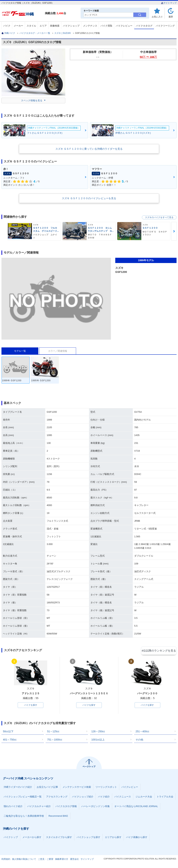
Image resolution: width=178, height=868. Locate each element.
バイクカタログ (144, 26)
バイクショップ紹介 (83, 797)
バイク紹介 (104, 797)
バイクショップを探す (88, 838)
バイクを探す (31, 705)
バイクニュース (123, 797)
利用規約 (6, 860)
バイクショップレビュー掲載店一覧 (23, 797)
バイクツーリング (165, 26)
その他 (139, 740)
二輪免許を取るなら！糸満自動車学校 (24, 816)
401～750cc (10, 740)
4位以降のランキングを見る (160, 650)
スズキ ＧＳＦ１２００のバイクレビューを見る (89, 198)
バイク (7, 26)
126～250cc (98, 732)
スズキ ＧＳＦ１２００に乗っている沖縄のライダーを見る (89, 149)
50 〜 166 (148, 57)
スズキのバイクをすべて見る (159, 217)
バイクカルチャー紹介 (39, 807)
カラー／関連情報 (58, 351)
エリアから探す (113, 838)
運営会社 (74, 860)
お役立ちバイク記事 (47, 788)
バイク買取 (106, 26)
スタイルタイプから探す (59, 838)
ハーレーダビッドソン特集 (96, 807)
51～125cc (53, 732)
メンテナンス (90, 26)
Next (174, 231)
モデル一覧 (20, 351)
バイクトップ (11, 838)
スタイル (31, 26)
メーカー (18, 26)
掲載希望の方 (62, 860)
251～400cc (142, 732)
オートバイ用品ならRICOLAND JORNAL (136, 807)
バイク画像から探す (137, 838)
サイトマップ (169, 3)
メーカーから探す (32, 838)
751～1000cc (55, 740)
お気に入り (157, 17)
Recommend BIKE (58, 816)
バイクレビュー (124, 26)
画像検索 (55, 26)
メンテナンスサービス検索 (77, 788)
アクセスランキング (57, 797)
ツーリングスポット (106, 788)
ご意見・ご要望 (46, 860)
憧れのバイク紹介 (13, 807)
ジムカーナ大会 (144, 797)
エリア (43, 26)
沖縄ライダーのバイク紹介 (18, 788)
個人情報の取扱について (24, 860)
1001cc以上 (98, 740)
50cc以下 (8, 732)
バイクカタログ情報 (66, 807)
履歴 (171, 17)
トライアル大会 (165, 797)
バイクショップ (71, 26)
